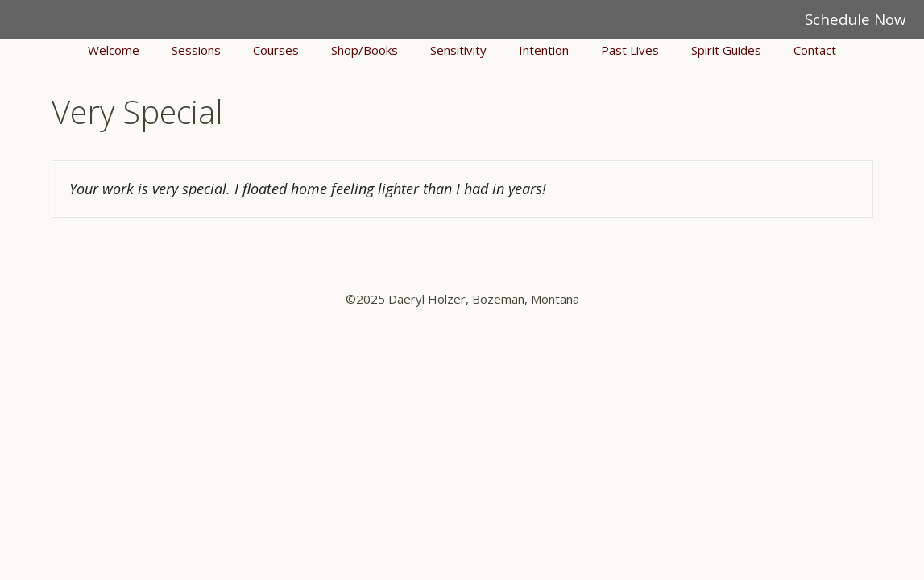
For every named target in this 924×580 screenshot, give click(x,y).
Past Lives (630, 50)
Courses (276, 50)
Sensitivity (458, 50)
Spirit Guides (726, 50)
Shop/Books (365, 50)
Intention (544, 50)
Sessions (196, 50)
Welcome (114, 50)
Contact (815, 50)
